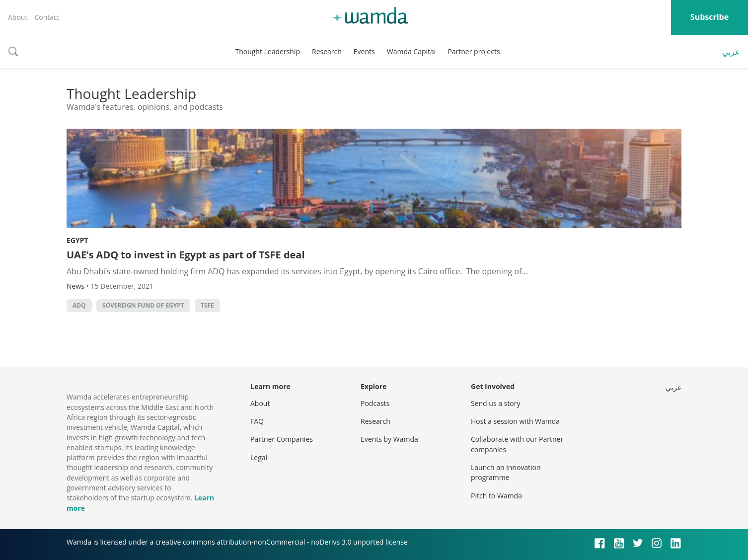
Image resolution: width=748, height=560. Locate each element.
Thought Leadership (267, 51)
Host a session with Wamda (515, 421)
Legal (259, 457)
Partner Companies (282, 439)
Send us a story (495, 403)
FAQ (257, 421)
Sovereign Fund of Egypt (143, 305)
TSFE (207, 305)
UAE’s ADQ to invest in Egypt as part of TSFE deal (186, 255)
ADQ (79, 305)
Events (364, 51)
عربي (731, 52)
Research (327, 51)
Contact (47, 17)
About (18, 17)
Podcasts (375, 403)
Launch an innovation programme (506, 472)
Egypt (77, 240)
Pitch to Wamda (496, 496)
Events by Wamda (389, 439)
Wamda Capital (411, 51)
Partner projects (474, 51)
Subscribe (710, 17)
